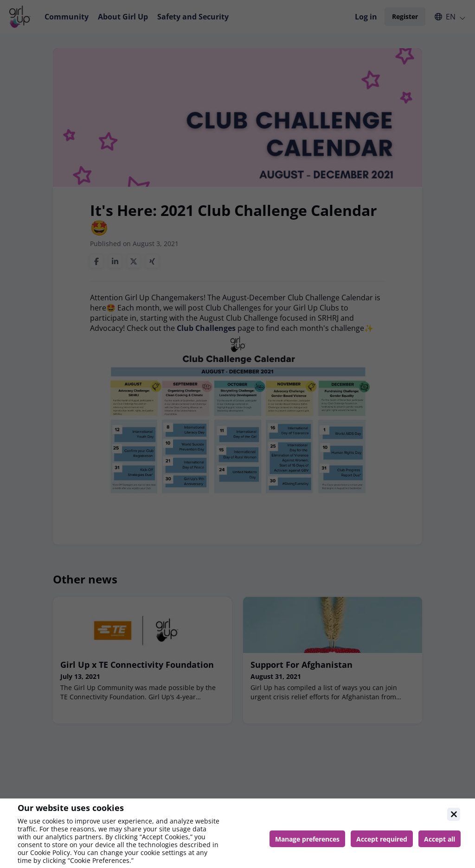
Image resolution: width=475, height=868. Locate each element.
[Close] (454, 814)
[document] (237, 833)
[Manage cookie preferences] (307, 839)
